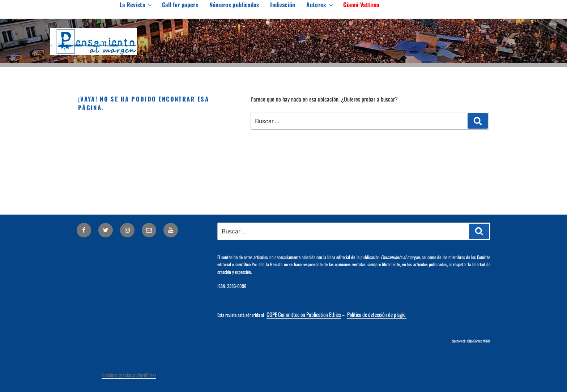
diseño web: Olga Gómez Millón (471, 341)
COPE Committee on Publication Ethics (304, 314)
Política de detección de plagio (377, 314)
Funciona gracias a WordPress (129, 375)
